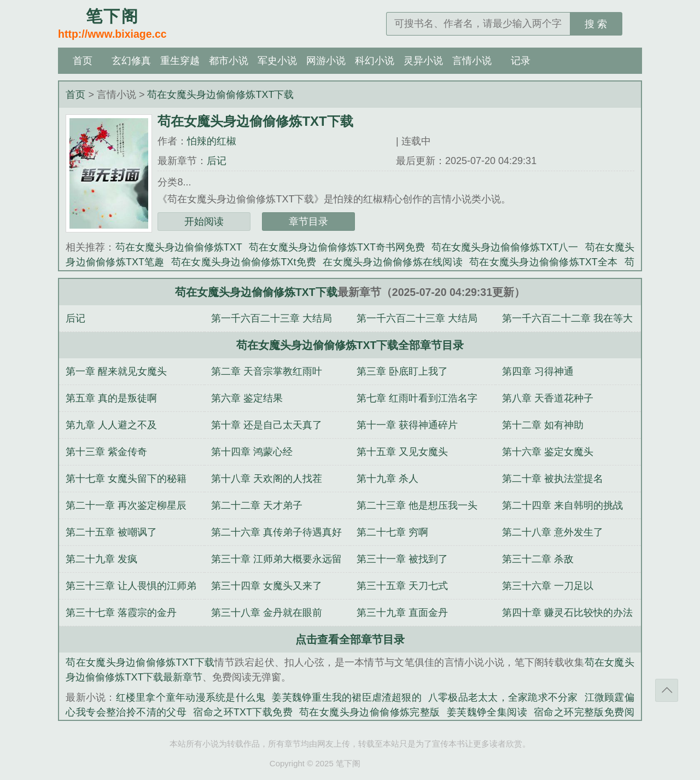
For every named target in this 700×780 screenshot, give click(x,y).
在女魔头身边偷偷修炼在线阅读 (393, 262)
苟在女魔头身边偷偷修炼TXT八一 (505, 247)
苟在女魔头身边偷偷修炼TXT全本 (544, 262)
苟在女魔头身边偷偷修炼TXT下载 (220, 95)
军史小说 (277, 61)
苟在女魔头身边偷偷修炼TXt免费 (244, 262)
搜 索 (596, 24)
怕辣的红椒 (212, 141)
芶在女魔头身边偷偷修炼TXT (179, 247)
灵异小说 (423, 61)
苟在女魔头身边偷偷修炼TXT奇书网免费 (337, 247)
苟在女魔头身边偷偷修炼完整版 (370, 712)
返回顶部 (667, 690)
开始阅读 (204, 222)
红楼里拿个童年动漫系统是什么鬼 (191, 697)
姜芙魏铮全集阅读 (487, 712)
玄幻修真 (131, 61)
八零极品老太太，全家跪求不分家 (503, 697)
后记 (217, 161)
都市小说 (229, 61)
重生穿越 (180, 61)
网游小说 (326, 61)
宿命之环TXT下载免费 (243, 712)
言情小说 (472, 61)
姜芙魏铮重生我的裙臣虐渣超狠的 (347, 697)
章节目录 (308, 222)
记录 (521, 61)
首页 (83, 61)
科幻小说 (375, 61)
